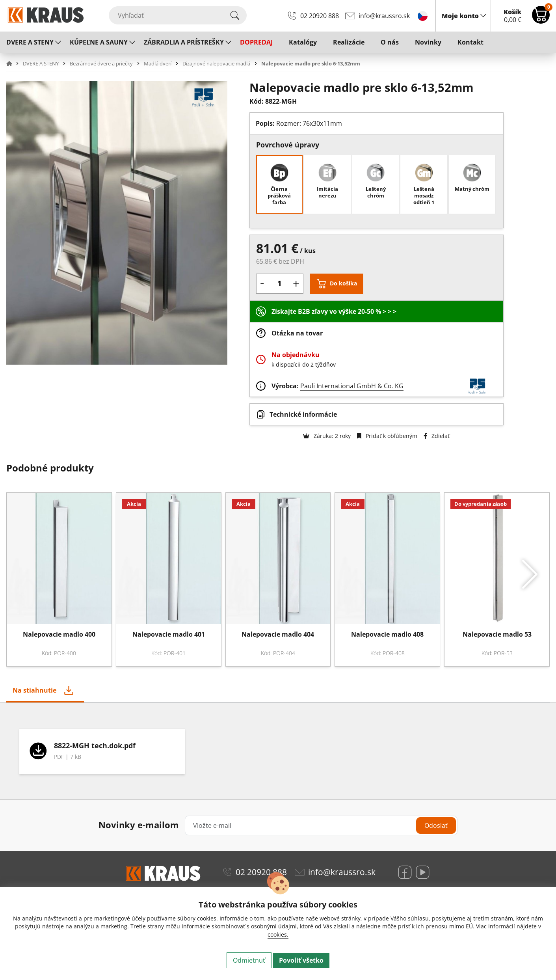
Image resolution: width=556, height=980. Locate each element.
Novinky (428, 42)
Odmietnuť (249, 960)
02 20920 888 (320, 16)
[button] (14, 63)
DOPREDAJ (256, 42)
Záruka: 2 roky (327, 436)
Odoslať (436, 825)
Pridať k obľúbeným (387, 436)
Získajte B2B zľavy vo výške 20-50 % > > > (334, 311)
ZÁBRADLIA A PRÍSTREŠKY (184, 42)
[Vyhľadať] (178, 15)
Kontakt (470, 42)
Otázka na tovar (297, 333)
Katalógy (303, 42)
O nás (390, 42)
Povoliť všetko (301, 960)
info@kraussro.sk (384, 16)
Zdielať (437, 436)
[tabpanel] (278, 751)
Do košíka (343, 283)
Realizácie (349, 42)
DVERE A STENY (30, 42)
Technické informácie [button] (303, 414)
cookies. (278, 934)
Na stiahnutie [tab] (34, 690)
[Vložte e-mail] (321, 825)
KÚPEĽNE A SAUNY (99, 42)
